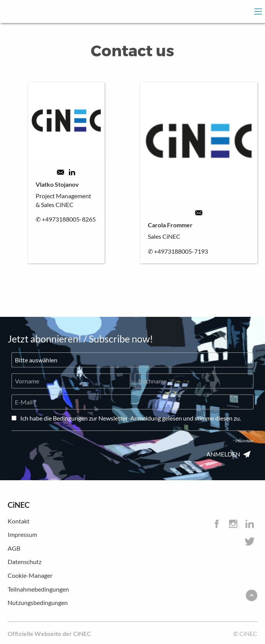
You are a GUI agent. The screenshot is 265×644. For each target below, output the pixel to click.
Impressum (22, 534)
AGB (14, 548)
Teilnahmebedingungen (38, 589)
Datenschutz (25, 562)
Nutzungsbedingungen (38, 602)
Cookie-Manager (30, 575)
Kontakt (19, 521)
